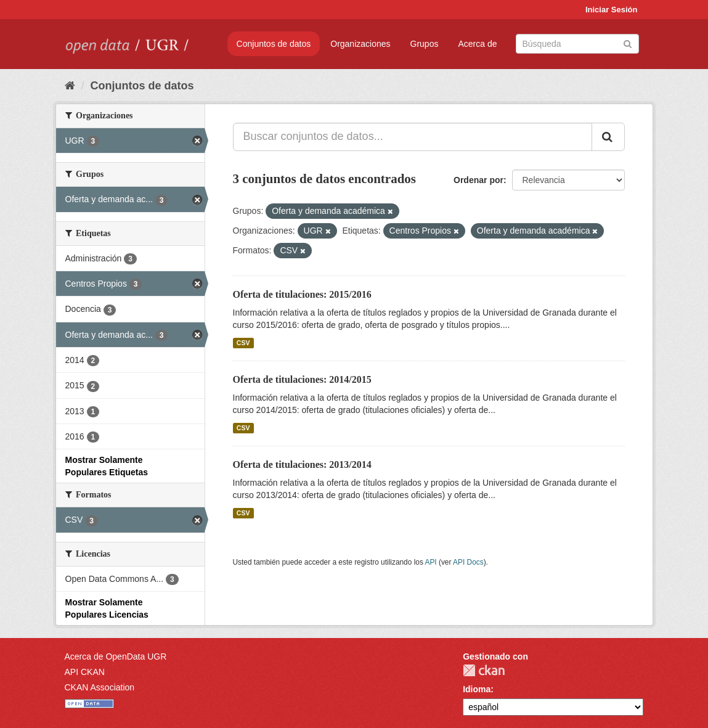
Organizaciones (360, 44)
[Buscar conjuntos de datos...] (413, 137)
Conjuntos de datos (274, 44)
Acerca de (477, 44)
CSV (243, 343)
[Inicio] (70, 86)
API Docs (468, 562)
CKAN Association (100, 687)
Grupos (425, 44)
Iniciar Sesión (612, 10)
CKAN (484, 670)
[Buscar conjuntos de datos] (577, 44)
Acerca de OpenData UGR (116, 656)
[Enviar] (628, 43)
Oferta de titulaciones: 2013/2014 (302, 464)
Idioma (477, 689)
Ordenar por (478, 180)
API (430, 562)
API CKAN (85, 672)
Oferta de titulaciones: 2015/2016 (302, 294)
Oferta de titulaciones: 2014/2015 (302, 379)
